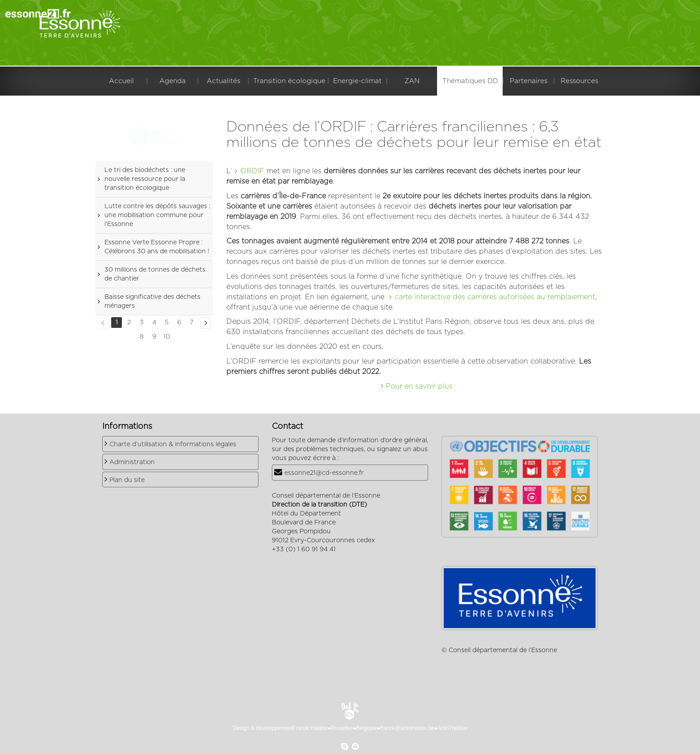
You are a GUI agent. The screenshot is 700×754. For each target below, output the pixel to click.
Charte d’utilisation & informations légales (173, 444)
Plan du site (127, 480)
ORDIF (252, 171)
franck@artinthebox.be (407, 728)
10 (167, 337)
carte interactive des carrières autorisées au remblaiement (495, 297)
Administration (132, 462)
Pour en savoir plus (419, 386)
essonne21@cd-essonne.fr (324, 473)
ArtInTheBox (452, 728)
